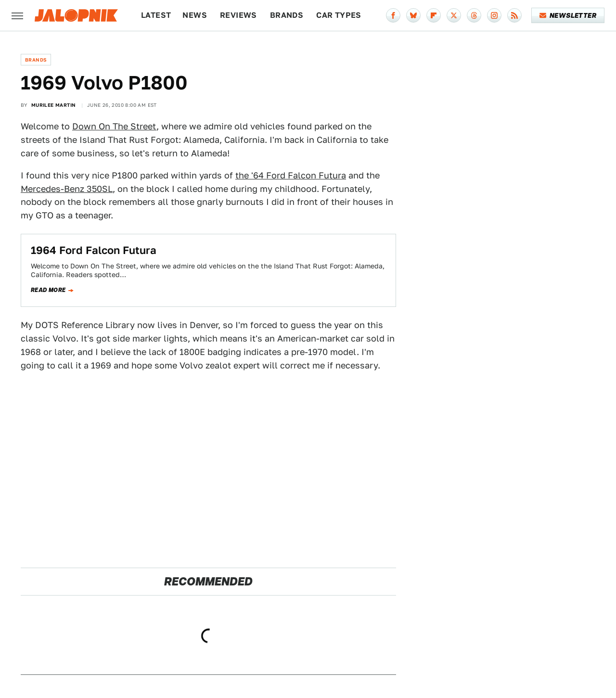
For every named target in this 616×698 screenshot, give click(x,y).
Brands (287, 15)
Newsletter (568, 15)
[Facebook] (393, 15)
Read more (48, 290)
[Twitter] (454, 15)
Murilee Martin (54, 105)
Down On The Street (114, 126)
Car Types (339, 15)
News (195, 15)
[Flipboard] (434, 15)
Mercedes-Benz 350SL (67, 189)
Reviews (238, 15)
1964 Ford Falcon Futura (94, 250)
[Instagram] (494, 15)
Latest (156, 15)
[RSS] (514, 15)
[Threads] (474, 15)
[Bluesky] (413, 15)
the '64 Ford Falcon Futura (291, 175)
